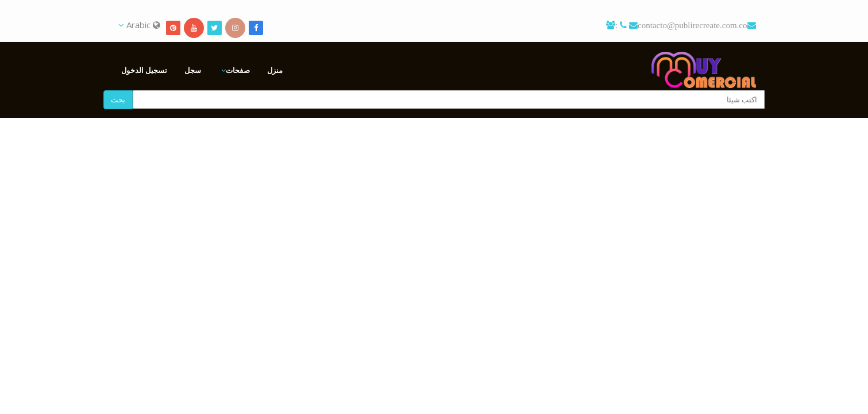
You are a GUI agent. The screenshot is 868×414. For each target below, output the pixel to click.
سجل (193, 70)
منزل (275, 70)
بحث (118, 99)
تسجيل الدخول (144, 70)
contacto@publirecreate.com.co (692, 25)
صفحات (238, 70)
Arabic (139, 25)
